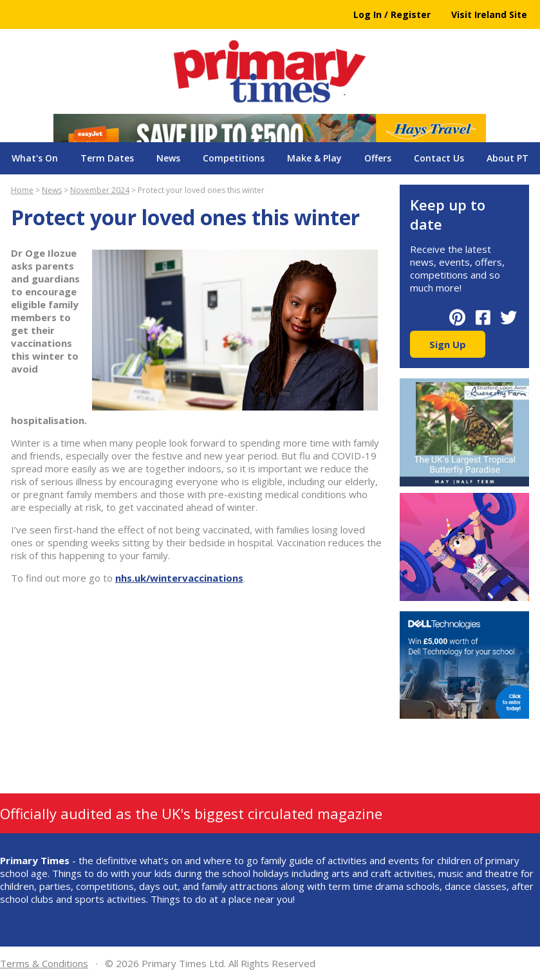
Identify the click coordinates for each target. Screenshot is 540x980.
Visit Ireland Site (489, 14)
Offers (378, 158)
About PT (507, 158)
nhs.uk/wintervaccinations (179, 578)
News (168, 158)
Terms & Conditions (44, 963)
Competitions (234, 158)
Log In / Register (392, 14)
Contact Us (439, 158)
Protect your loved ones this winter (201, 190)
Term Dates (107, 158)
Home (22, 190)
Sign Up (448, 344)
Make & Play (314, 158)
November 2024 (100, 190)
